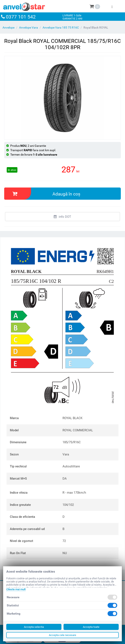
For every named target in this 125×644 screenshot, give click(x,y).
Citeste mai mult (16, 589)
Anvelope (8, 28)
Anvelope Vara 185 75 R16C (61, 28)
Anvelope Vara (29, 28)
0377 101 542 (21, 17)
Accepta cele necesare (62, 635)
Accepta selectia (34, 627)
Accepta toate (91, 627)
